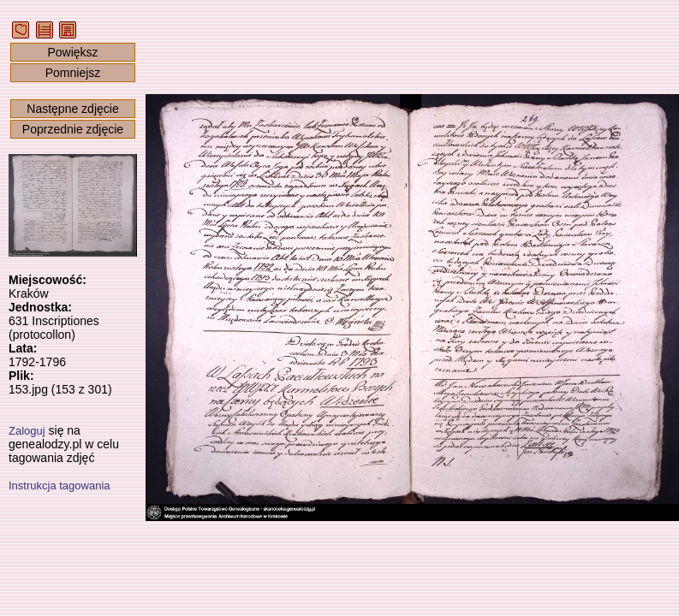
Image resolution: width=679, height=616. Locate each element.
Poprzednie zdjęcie (73, 129)
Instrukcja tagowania (60, 486)
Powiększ (72, 52)
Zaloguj (27, 431)
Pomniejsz (73, 73)
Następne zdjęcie (72, 109)
